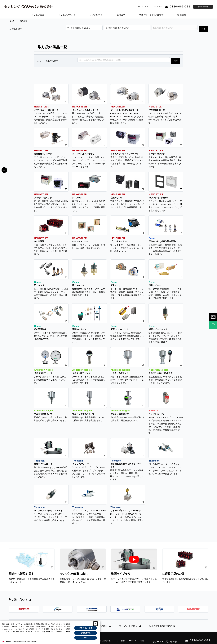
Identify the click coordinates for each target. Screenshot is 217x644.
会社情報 (182, 15)
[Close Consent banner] (95, 624)
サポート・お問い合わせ (151, 15)
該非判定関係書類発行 (161, 623)
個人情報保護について (117, 634)
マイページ (158, 6)
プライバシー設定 (86, 628)
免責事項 (100, 634)
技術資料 (121, 15)
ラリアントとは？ (128, 623)
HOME (12, 21)
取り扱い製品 (38, 15)
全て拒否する (86, 633)
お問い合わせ (203, 7)
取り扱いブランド (67, 15)
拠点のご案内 (143, 6)
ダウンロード (96, 15)
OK (86, 638)
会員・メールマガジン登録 (141, 634)
